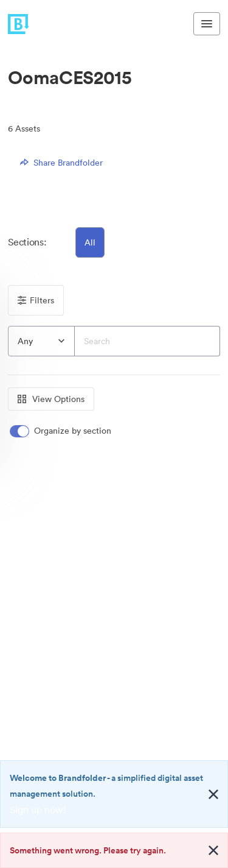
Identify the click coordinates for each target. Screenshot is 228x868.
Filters (36, 300)
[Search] (147, 341)
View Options (51, 399)
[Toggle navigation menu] (207, 24)
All (90, 242)
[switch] (61, 431)
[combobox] (41, 341)
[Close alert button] (213, 794)
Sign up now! (38, 810)
